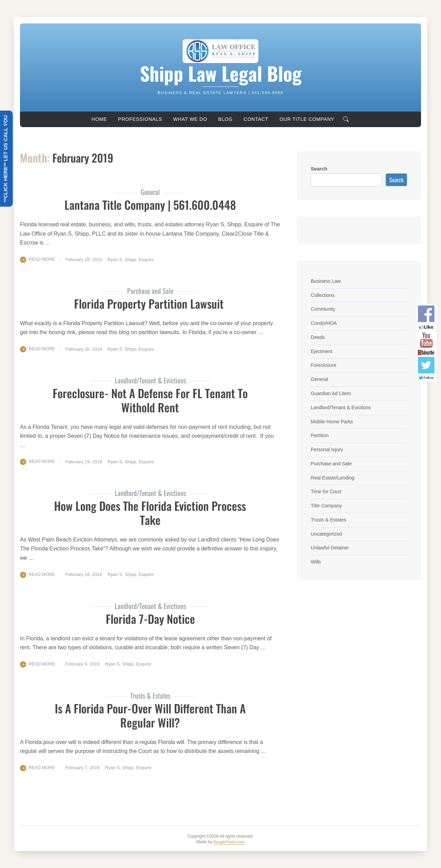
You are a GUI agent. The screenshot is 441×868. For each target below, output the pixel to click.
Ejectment (322, 351)
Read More (42, 259)
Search (319, 169)
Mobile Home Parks (332, 422)
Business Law (326, 281)
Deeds (318, 337)
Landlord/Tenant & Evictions (341, 407)
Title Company (327, 506)
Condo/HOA (324, 323)
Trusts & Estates (329, 520)
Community (323, 309)
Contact (256, 119)
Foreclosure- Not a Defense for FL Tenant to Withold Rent (150, 400)
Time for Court (326, 492)
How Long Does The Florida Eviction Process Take (150, 513)
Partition (320, 435)
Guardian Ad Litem (331, 393)
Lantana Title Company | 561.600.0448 (150, 204)
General (320, 379)
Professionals (140, 119)
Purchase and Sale (332, 464)
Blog (225, 119)
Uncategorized (327, 534)
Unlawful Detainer (330, 548)
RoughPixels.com (229, 841)
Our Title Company (307, 119)
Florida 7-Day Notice (150, 618)
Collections (323, 295)
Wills (316, 562)
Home (99, 119)
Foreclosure (324, 365)
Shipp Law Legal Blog (220, 73)
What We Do (190, 119)
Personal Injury (327, 449)
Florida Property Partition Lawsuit (150, 303)
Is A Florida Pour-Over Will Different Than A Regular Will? (150, 715)
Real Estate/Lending (333, 478)
